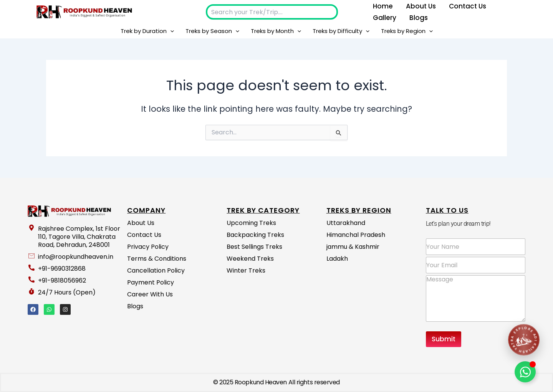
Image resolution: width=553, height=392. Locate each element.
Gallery (385, 18)
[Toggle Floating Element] (525, 372)
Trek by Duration (147, 31)
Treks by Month (276, 31)
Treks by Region (407, 31)
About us (421, 6)
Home (383, 6)
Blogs (419, 18)
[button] (170, 31)
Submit (444, 339)
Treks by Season (212, 31)
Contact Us (468, 6)
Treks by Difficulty (341, 31)
